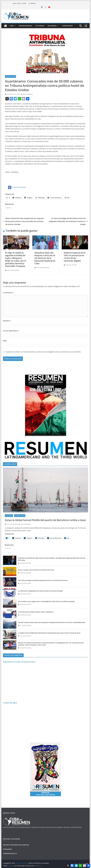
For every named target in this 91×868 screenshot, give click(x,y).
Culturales (40, 26)
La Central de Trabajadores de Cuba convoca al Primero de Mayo (40, 591)
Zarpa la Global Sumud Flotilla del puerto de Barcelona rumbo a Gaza (45, 520)
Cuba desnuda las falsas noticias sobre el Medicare (36, 612)
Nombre (7, 321)
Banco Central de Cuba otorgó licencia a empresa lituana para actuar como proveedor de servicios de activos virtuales (23, 221)
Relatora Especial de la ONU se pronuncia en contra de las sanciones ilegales (74, 257)
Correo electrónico (11, 331)
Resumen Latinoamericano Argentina (16, 845)
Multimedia (52, 26)
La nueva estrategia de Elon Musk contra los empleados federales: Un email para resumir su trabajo (68, 221)
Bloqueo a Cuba (11, 76)
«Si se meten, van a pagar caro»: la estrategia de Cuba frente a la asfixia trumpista (46, 601)
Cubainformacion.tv (10, 853)
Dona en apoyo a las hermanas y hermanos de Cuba (36, 570)
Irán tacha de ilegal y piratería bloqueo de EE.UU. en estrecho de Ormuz (43, 580)
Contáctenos (67, 26)
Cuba (11, 26)
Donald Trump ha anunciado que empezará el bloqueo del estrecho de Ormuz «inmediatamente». (52, 622)
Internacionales (25, 26)
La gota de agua (10, 703)
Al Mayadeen (7, 849)
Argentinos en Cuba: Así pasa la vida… (20, 662)
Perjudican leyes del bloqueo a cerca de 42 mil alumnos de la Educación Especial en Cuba (45, 258)
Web (5, 341)
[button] (14, 26)
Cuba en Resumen (28, 94)
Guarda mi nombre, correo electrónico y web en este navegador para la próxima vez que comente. (43, 352)
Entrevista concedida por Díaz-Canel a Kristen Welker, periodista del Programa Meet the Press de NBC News (52, 559)
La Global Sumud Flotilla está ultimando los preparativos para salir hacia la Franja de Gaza (49, 633)
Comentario (8, 293)
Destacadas (9, 516)
